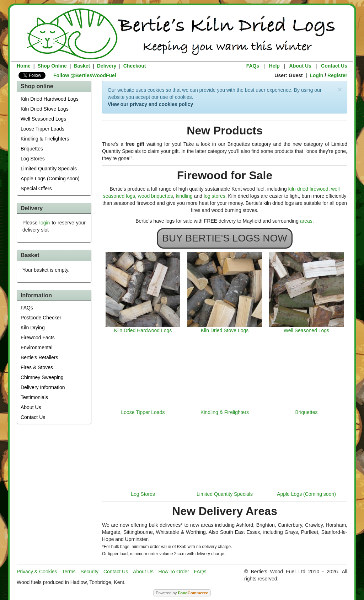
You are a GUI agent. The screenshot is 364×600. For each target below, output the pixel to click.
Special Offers (36, 189)
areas (306, 221)
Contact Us (334, 66)
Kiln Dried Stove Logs (45, 109)
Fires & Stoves (37, 367)
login (45, 223)
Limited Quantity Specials (49, 169)
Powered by (182, 593)
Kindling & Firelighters (45, 139)
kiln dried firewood (308, 189)
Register (337, 75)
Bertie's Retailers (39, 357)
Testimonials (34, 397)
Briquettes (32, 149)
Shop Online (52, 66)
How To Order (174, 572)
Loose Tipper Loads (42, 129)
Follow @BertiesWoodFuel (85, 75)
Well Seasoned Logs (43, 119)
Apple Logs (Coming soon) (50, 179)
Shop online (37, 86)
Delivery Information (43, 387)
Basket (82, 66)
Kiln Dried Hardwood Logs (50, 99)
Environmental (37, 347)
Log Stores (33, 159)
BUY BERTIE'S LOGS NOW (224, 238)
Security (90, 572)
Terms (69, 572)
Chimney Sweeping (42, 377)
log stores (215, 196)
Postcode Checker (41, 318)
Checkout (135, 66)
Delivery (107, 66)
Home (24, 66)
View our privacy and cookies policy (150, 104)
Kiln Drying (33, 328)
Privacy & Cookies (37, 572)
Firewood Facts (38, 338)
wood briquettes (156, 196)
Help (274, 66)
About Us (300, 66)
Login (316, 75)
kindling (184, 196)
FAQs (253, 66)
